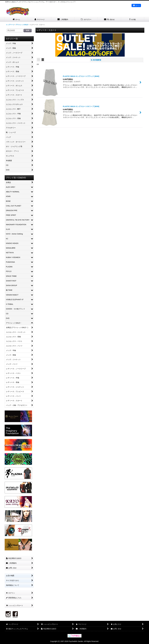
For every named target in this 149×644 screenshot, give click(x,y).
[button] (133, 19)
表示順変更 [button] (96, 60)
